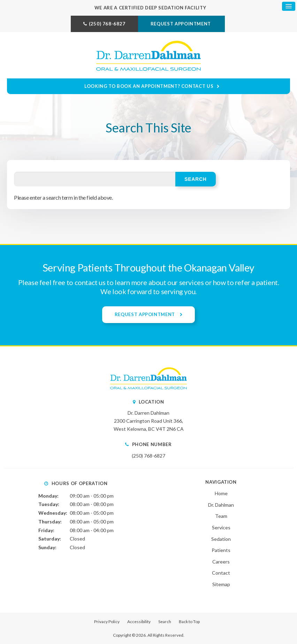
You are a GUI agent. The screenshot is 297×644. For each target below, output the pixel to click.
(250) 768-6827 (107, 24)
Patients (221, 550)
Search (165, 622)
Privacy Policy (107, 622)
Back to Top (189, 622)
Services (221, 527)
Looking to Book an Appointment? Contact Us (149, 86)
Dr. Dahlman (221, 505)
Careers (221, 562)
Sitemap (221, 584)
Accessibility (139, 622)
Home (221, 493)
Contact (221, 573)
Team (221, 516)
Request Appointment (181, 24)
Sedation (221, 539)
